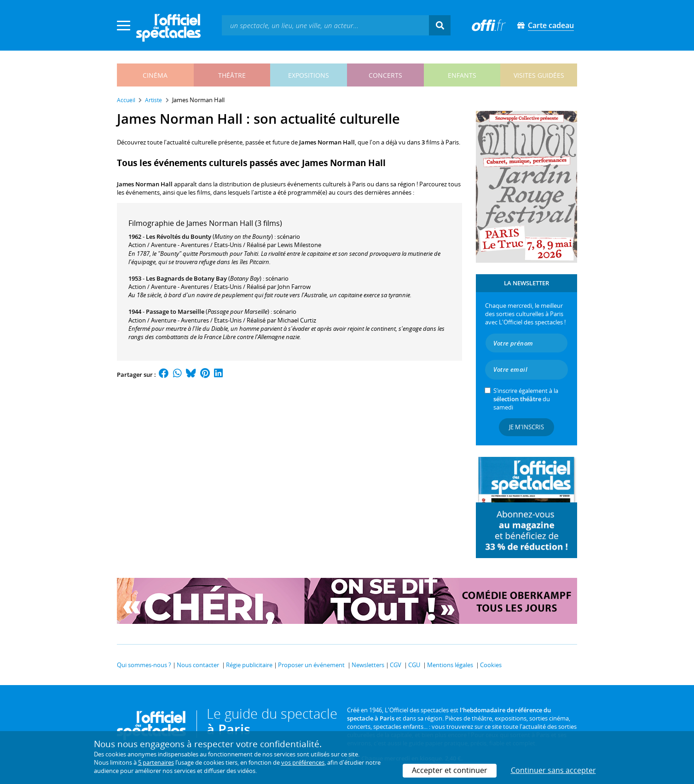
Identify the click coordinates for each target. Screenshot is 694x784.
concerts (385, 75)
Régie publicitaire (249, 665)
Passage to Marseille (175, 311)
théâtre (232, 75)
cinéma (155, 75)
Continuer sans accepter (553, 770)
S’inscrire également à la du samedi (526, 399)
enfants (462, 75)
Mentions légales (450, 665)
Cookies (491, 665)
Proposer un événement (311, 665)
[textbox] (325, 25)
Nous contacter (198, 665)
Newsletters (368, 665)
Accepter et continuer (450, 770)
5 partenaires (156, 762)
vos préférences (303, 762)
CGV (396, 665)
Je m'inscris (526, 427)
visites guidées (539, 75)
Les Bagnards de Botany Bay (186, 278)
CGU (414, 665)
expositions (309, 75)
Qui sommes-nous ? (144, 665)
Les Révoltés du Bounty (179, 236)
